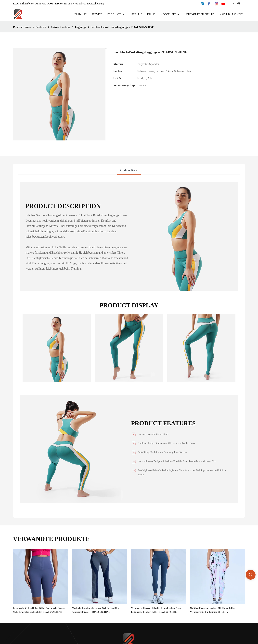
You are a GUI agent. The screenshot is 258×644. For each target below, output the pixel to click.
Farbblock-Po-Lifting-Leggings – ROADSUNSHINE (122, 27)
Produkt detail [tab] (129, 170)
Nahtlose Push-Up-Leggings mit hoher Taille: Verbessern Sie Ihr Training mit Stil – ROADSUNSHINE (212, 610)
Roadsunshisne (22, 27)
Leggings (81, 27)
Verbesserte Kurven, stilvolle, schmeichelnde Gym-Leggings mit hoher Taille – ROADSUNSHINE (156, 610)
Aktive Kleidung (61, 27)
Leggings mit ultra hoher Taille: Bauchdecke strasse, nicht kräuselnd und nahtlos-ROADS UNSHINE (39, 610)
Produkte (41, 27)
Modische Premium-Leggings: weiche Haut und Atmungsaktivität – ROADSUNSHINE (96, 610)
